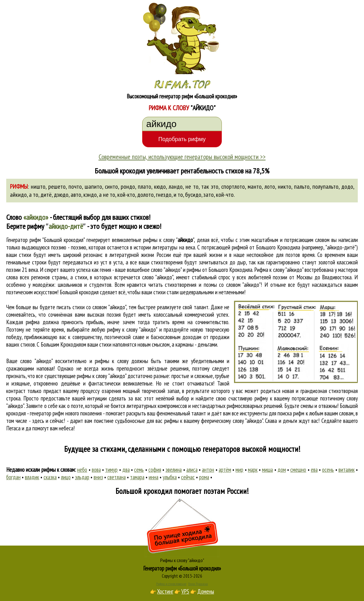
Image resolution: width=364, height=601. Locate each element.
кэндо (90, 195)
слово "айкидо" (158, 277)
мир (239, 470)
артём (225, 470)
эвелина (174, 470)
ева (314, 470)
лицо (66, 477)
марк (253, 470)
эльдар (82, 477)
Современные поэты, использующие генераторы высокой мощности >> (182, 157)
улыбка (170, 477)
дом (282, 470)
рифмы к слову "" (168, 240)
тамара (137, 477)
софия (155, 470)
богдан (13, 477)
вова (96, 470)
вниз (98, 477)
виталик (347, 470)
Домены (206, 591)
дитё (46, 195)
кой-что (225, 195)
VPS (185, 591)
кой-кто (126, 195)
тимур (111, 470)
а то (34, 195)
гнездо (164, 195)
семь (139, 470)
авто (76, 195)
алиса (192, 470)
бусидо (193, 195)
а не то (107, 195)
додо (347, 187)
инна (154, 477)
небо (82, 470)
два (126, 470)
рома (204, 477)
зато (209, 195)
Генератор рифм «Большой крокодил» (182, 568)
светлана (117, 477)
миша (267, 470)
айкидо (18, 195)
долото (145, 195)
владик (32, 477)
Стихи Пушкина (198, 584)
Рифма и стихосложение (171, 584)
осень (328, 470)
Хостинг (165, 591)
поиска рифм (291, 413)
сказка (50, 477)
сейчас (188, 477)
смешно (298, 470)
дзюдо (61, 195)
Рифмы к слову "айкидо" (182, 560)
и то (178, 195)
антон (208, 470)
